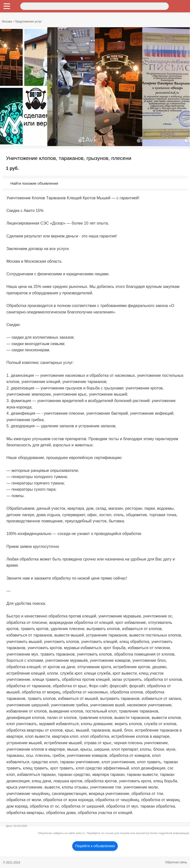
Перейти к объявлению (95, 846)
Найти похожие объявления (34, 183)
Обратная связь (176, 862)
